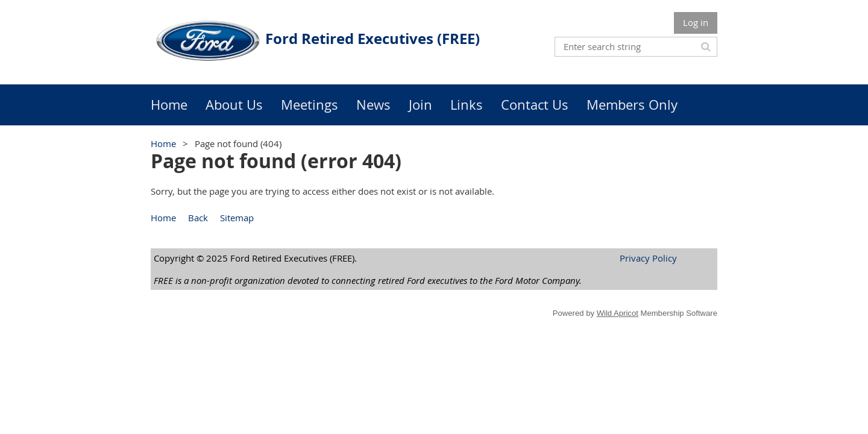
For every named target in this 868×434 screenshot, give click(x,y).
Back (198, 218)
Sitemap (237, 218)
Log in (696, 22)
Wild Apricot (618, 313)
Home (163, 143)
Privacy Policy (648, 258)
